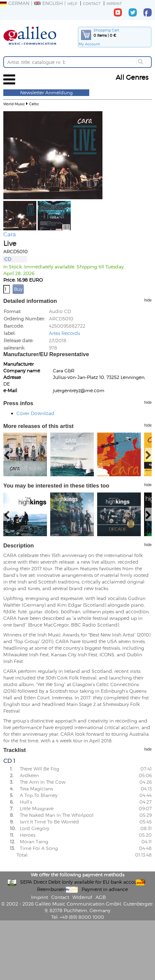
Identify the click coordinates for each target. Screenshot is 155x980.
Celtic (34, 104)
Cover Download (36, 413)
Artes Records (64, 333)
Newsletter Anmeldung (46, 93)
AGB (101, 897)
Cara (10, 234)
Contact (92, 3)
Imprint (114, 3)
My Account (89, 44)
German (15, 3)
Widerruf (82, 897)
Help (72, 3)
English (48, 3)
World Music (14, 104)
